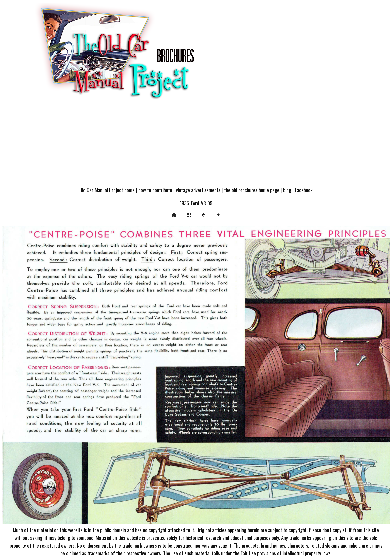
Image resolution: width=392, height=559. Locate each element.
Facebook (304, 190)
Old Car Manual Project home (107, 190)
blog (287, 190)
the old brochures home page (252, 190)
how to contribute (155, 190)
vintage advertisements (198, 190)
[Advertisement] (196, 146)
